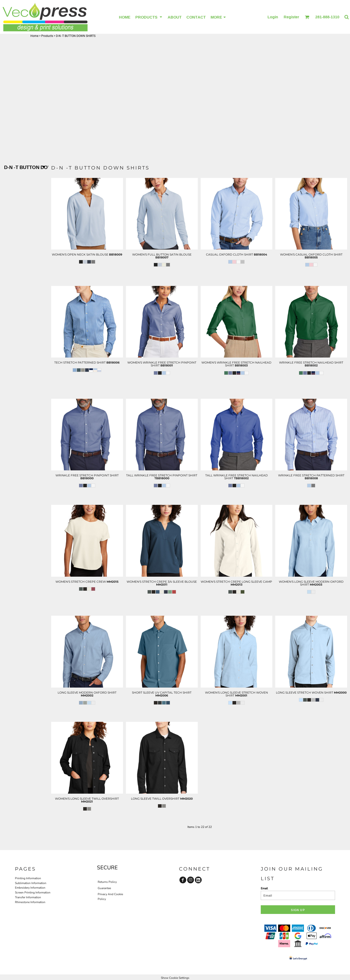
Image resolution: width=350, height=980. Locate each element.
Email (264, 888)
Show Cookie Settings (175, 978)
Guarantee (104, 888)
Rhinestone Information (30, 902)
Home (34, 36)
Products (47, 36)
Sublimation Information (31, 883)
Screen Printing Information (33, 892)
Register (291, 17)
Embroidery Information (30, 888)
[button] (307, 17)
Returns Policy (107, 882)
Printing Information (28, 878)
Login (273, 17)
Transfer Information (28, 897)
